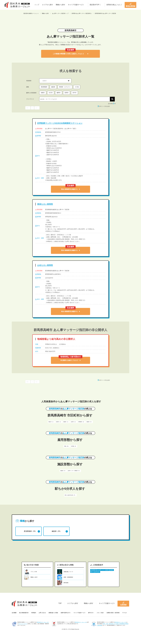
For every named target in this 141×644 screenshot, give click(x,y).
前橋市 (43, 93)
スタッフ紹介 (100, 613)
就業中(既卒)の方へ (66, 613)
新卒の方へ (91, 613)
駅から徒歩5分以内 (95, 572)
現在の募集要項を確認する (70, 189)
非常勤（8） (74, 446)
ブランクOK (34, 572)
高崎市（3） (89, 422)
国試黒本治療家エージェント (31, 13)
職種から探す (61, 5)
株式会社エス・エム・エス (43, 622)
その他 (77, 87)
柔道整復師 (44, 87)
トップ (37, 5)
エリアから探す (47, 5)
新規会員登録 (131, 5)
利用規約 (34, 613)
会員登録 (123, 604)
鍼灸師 (53, 87)
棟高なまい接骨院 (45, 204)
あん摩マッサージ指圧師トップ (60, 13)
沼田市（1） (59, 422)
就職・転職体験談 (68, 577)
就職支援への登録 (53, 613)
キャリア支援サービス (76, 5)
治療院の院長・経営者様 (113, 613)
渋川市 (51, 93)
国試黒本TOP (95, 5)
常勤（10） (67, 446)
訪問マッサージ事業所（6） (74, 471)
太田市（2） (74, 422)
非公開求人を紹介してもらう (70, 360)
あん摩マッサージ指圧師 (103, 570)
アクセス (125, 613)
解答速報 (66, 583)
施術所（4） (63, 471)
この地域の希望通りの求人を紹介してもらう (70, 54)
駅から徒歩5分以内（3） (70, 495)
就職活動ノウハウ (68, 572)
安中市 (74, 93)
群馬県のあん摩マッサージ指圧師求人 (82, 13)
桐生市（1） (51, 422)
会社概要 (14, 613)
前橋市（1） (66, 422)
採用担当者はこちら (114, 5)
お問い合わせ (42, 613)
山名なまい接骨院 (45, 265)
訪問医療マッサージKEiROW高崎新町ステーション (60, 123)
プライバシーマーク (23, 624)
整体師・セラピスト (65, 87)
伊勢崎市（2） (81, 422)
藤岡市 (59, 93)
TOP (60, 603)
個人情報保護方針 (24, 613)
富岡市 (67, 93)
